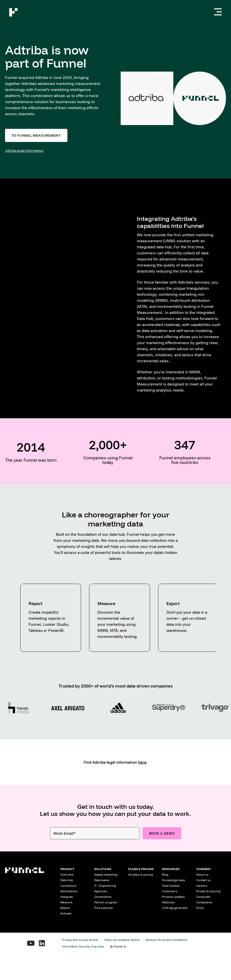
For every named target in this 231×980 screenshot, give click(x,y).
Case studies (171, 886)
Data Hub (67, 880)
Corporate (203, 897)
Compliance (204, 902)
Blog (165, 874)
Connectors (68, 886)
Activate (66, 913)
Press (200, 908)
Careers (202, 886)
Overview (67, 874)
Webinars (169, 902)
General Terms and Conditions (166, 940)
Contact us (203, 880)
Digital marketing (106, 874)
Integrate (67, 897)
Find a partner (104, 908)
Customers (170, 891)
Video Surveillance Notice (122, 940)
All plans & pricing (141, 874)
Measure (66, 902)
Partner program (106, 902)
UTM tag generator (175, 908)
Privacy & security (208, 891)
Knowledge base (174, 880)
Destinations (69, 891)
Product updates (173, 897)
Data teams (102, 880)
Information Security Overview (83, 946)
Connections (103, 897)
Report (65, 908)
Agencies (101, 891)
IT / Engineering (105, 886)
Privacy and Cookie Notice (80, 940)
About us (202, 874)
